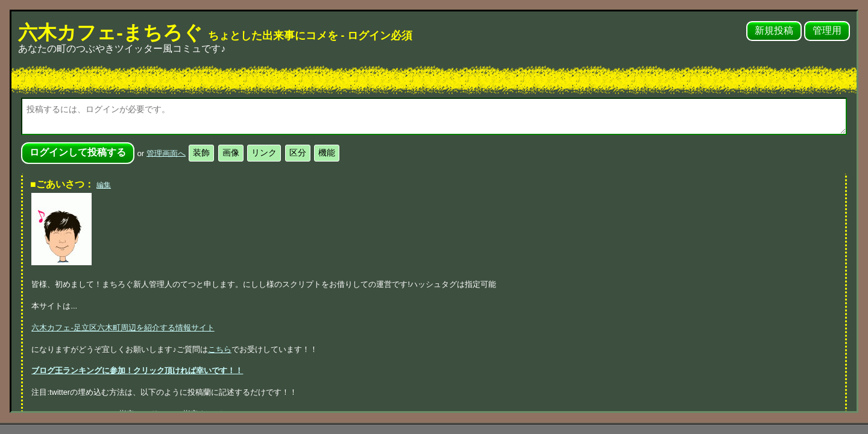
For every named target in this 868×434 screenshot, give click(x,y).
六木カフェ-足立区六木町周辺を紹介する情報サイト (123, 328)
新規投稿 (774, 30)
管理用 (827, 30)
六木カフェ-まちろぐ (215, 33)
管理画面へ (166, 153)
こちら (220, 349)
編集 (104, 185)
